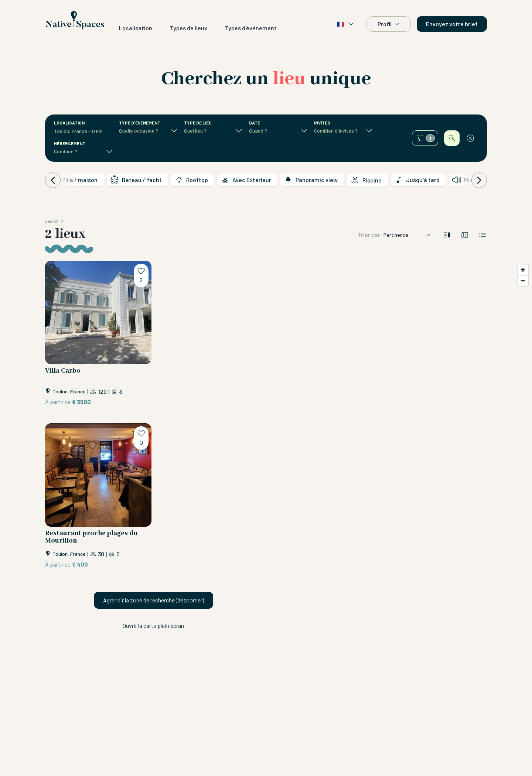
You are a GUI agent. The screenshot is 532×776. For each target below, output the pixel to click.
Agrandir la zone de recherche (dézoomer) (154, 600)
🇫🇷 (346, 24)
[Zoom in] (523, 270)
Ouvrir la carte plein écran (153, 625)
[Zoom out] (523, 281)
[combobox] (79, 131)
